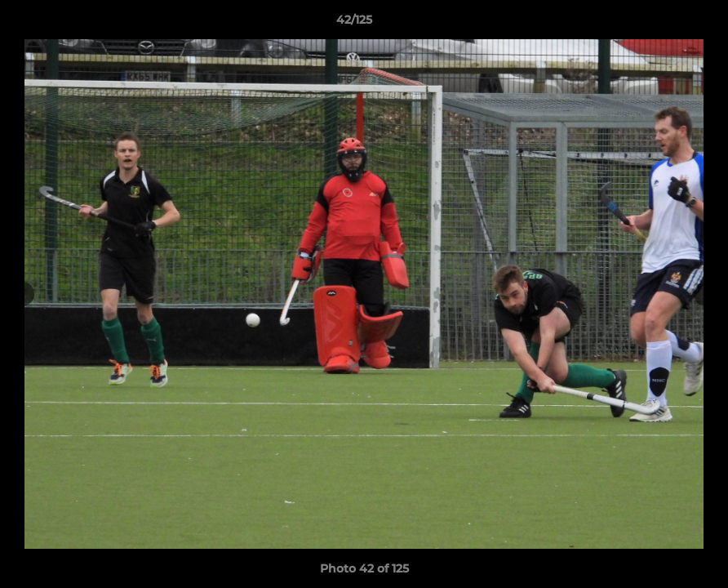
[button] (659, 24)
